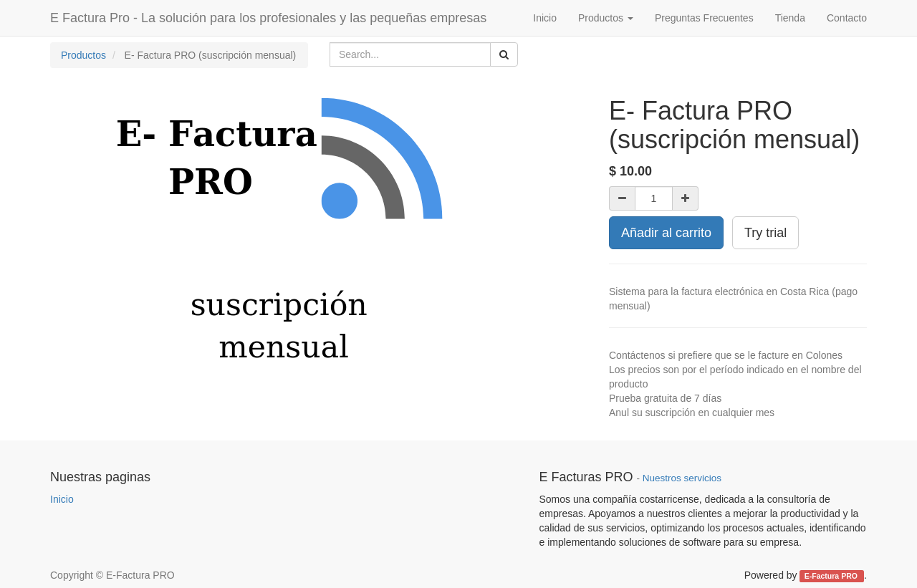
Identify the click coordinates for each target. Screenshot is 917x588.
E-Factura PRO (832, 576)
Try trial (765, 233)
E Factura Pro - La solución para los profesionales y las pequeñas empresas (268, 18)
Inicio (62, 499)
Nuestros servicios (682, 478)
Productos (83, 55)
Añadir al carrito (666, 233)
